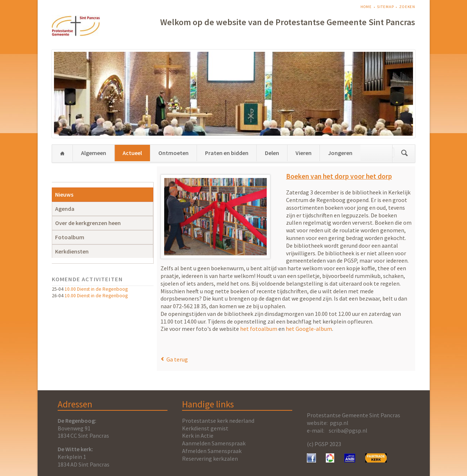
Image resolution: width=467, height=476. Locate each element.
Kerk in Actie (198, 436)
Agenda (65, 209)
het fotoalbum (259, 329)
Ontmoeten (173, 153)
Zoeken (407, 7)
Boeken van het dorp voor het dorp (339, 176)
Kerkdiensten (72, 251)
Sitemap (385, 7)
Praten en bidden (227, 153)
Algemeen (94, 153)
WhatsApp (181, 344)
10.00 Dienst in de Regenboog (96, 289)
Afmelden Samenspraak (212, 451)
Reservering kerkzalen (210, 458)
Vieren (304, 153)
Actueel (132, 153)
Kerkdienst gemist (205, 428)
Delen (272, 153)
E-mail (172, 344)
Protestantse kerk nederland (218, 421)
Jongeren (340, 153)
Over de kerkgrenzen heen (88, 223)
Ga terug (177, 359)
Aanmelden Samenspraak (214, 443)
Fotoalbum (70, 237)
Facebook (163, 344)
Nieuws (64, 194)
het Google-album (309, 329)
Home (366, 7)
